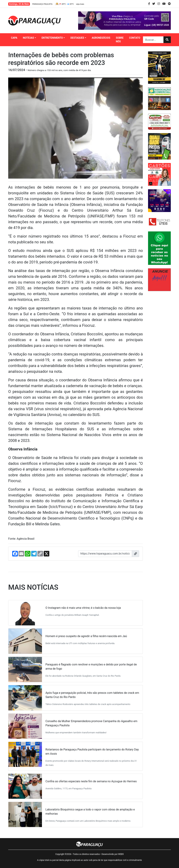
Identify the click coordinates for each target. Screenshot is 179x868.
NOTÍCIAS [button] (28, 38)
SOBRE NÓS (120, 40)
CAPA (14, 38)
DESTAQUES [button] (77, 38)
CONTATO (135, 38)
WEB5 (121, 854)
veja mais (80, 4)
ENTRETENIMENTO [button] (52, 38)
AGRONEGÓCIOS (101, 38)
